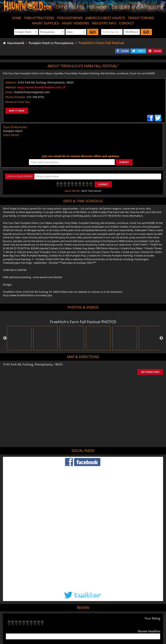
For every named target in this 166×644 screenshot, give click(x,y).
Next (161, 338)
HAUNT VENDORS (75, 23)
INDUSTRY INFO (104, 23)
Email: (9, 92)
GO (93, 32)
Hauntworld (13, 43)
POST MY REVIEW (20, 593)
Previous (5, 338)
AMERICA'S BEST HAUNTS (105, 18)
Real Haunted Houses (126, 627)
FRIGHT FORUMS (141, 18)
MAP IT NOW (17, 111)
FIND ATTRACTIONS (39, 18)
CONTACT (127, 23)
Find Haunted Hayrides (49, 627)
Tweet (73, 618)
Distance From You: (18, 102)
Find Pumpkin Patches (77, 627)
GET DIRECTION (150, 372)
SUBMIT (124, 162)
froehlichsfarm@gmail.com (32, 92)
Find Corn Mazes (102, 627)
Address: (11, 82)
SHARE (125, 51)
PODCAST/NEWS (70, 18)
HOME (17, 18)
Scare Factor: (11, 135)
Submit (103, 184)
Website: (11, 87)
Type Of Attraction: (15, 127)
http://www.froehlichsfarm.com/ (41, 87)
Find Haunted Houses (21, 627)
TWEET (141, 51)
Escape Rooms (150, 627)
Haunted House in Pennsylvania (98, 608)
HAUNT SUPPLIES (46, 23)
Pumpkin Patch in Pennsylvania (51, 43)
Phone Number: (16, 97)
